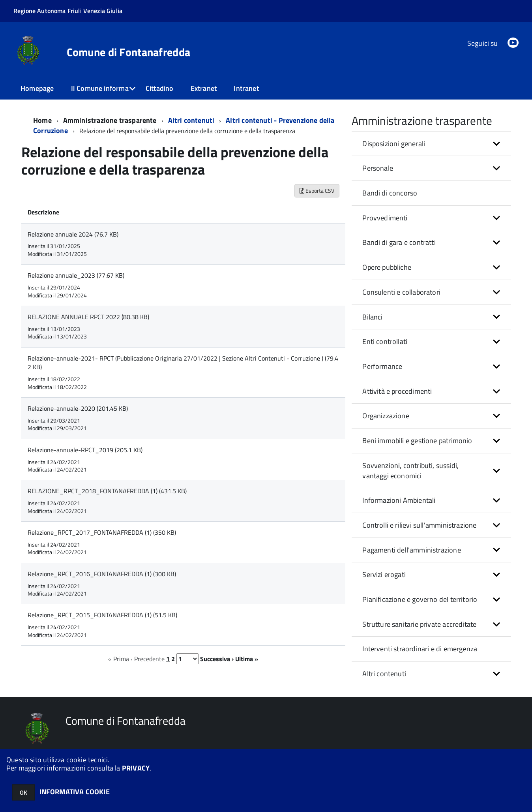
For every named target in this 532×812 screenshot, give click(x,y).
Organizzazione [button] (386, 416)
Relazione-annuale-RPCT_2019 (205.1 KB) (85, 450)
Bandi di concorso (390, 193)
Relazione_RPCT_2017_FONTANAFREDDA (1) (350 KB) (102, 532)
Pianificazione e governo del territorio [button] (420, 599)
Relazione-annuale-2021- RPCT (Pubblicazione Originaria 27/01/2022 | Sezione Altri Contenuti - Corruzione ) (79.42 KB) (183, 363)
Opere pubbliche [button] (387, 267)
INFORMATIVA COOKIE (75, 792)
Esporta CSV (317, 191)
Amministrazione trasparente (110, 120)
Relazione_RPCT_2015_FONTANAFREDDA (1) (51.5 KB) (102, 615)
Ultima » (247, 659)
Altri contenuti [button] (384, 674)
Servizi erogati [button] (384, 574)
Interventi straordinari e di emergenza (420, 649)
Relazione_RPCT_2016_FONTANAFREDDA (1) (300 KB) (102, 574)
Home (42, 120)
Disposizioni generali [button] (394, 144)
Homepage (37, 88)
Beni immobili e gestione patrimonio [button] (417, 441)
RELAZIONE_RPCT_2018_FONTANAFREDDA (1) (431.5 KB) (107, 491)
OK (23, 792)
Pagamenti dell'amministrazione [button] (411, 550)
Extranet (204, 88)
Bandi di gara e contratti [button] (399, 242)
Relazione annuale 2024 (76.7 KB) (73, 234)
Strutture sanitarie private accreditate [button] (419, 624)
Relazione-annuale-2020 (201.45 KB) (78, 408)
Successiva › (217, 659)
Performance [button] (382, 366)
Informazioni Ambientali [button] (399, 500)
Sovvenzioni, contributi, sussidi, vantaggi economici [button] (410, 471)
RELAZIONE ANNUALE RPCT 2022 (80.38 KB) (88, 317)
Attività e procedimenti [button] (397, 391)
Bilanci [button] (372, 317)
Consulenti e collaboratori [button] (401, 292)
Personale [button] (378, 168)
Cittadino (160, 88)
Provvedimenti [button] (385, 218)
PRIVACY (136, 768)
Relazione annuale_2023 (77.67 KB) (76, 275)
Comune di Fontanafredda (128, 52)
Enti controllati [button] (385, 341)
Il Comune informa (100, 88)
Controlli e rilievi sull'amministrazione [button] (419, 525)
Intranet (246, 88)
